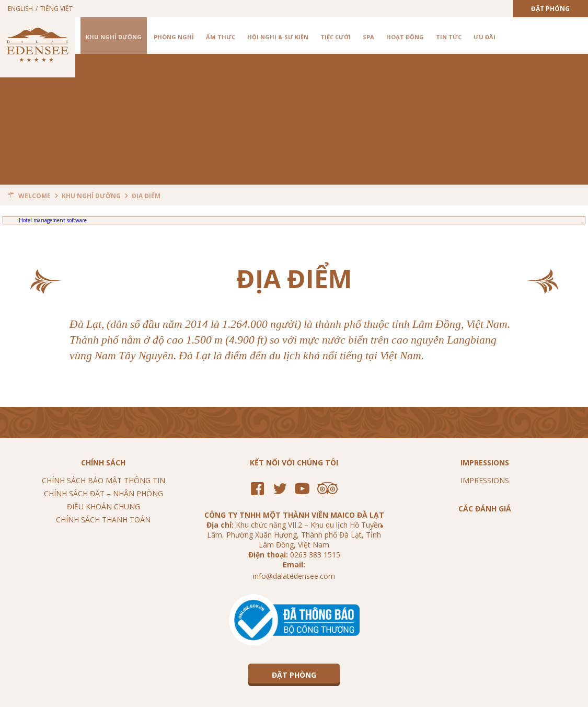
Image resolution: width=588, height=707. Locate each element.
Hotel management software (53, 220)
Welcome (34, 196)
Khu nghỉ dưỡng (114, 37)
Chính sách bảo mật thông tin (103, 480)
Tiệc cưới (336, 37)
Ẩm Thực (221, 37)
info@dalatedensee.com (294, 576)
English (20, 9)
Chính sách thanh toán (103, 520)
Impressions (485, 480)
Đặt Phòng (550, 9)
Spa (368, 37)
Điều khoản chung (103, 506)
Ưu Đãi (485, 37)
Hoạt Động (405, 37)
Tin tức (449, 37)
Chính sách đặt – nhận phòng (103, 493)
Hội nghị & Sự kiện (278, 37)
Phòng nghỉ (174, 37)
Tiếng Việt (56, 9)
